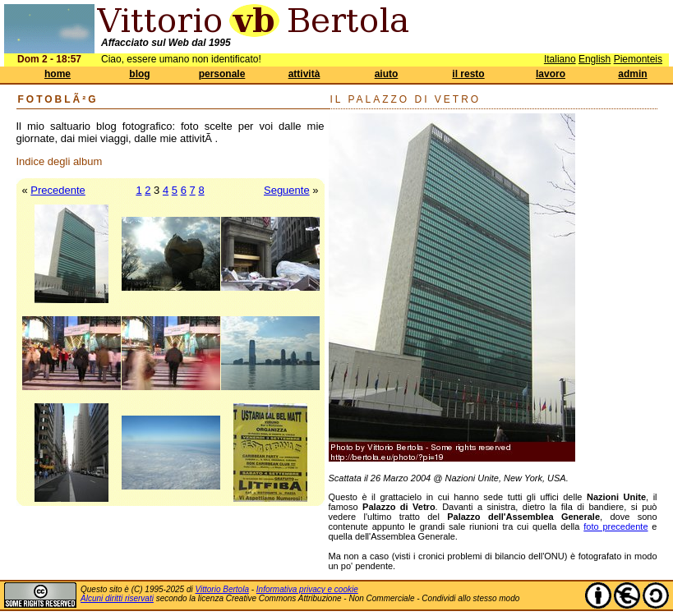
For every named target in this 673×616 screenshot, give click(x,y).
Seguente (287, 190)
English (595, 59)
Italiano (560, 59)
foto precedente (615, 526)
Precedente (58, 190)
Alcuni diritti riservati (117, 598)
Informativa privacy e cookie (307, 589)
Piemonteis (638, 59)
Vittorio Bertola (222, 589)
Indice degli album (60, 161)
